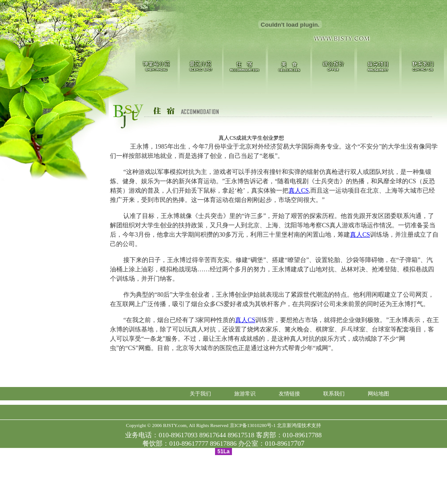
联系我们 (334, 394)
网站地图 (378, 394)
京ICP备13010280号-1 (253, 425)
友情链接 (289, 394)
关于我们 (200, 394)
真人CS (299, 191)
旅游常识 (245, 394)
